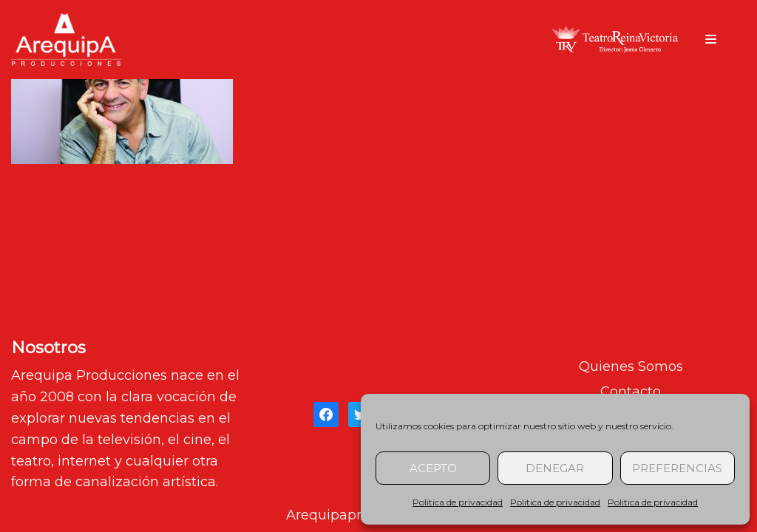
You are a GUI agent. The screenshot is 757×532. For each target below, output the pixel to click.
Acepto (433, 468)
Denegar (555, 468)
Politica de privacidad (458, 502)
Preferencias (677, 468)
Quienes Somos (631, 366)
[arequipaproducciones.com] (66, 40)
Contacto (631, 392)
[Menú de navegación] (711, 39)
